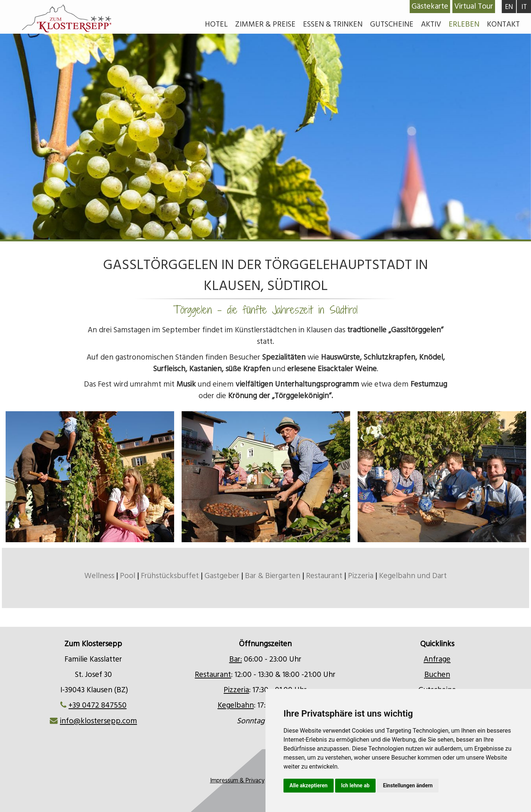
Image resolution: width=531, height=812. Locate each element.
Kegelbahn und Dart (413, 576)
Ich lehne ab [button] (355, 785)
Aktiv (431, 24)
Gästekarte (430, 6)
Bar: (236, 659)
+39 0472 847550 (98, 705)
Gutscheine (392, 24)
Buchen (437, 675)
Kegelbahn (236, 705)
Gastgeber (222, 576)
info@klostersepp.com (98, 721)
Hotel (216, 24)
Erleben (464, 24)
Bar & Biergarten (273, 576)
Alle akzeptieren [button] (309, 785)
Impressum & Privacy (237, 781)
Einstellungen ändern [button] (408, 785)
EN (509, 7)
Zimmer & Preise (265, 24)
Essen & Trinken (333, 24)
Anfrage (437, 659)
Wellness (100, 576)
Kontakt (503, 24)
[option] (265, 167)
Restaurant (324, 576)
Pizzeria (361, 576)
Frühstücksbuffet (170, 576)
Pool (128, 576)
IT (524, 7)
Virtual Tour (474, 6)
